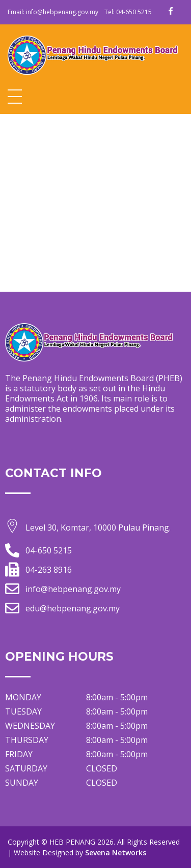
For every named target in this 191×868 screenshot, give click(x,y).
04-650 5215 (134, 12)
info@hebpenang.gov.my (62, 12)
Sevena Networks (116, 852)
